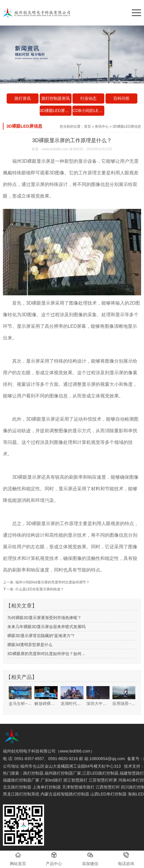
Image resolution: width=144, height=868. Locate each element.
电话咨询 (126, 859)
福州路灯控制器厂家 (63, 773)
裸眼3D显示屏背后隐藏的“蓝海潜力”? (41, 636)
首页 (88, 126)
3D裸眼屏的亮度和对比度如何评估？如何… (46, 654)
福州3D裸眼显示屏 (31, 161)
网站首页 (18, 859)
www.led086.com (55, 149)
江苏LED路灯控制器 (100, 773)
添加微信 (90, 859)
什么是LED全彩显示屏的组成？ (39, 589)
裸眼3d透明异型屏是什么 (30, 645)
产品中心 (54, 859)
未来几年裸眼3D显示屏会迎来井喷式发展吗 (46, 627)
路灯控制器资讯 (56, 98)
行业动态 (88, 98)
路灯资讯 (23, 98)
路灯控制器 (33, 773)
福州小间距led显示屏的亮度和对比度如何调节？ (52, 582)
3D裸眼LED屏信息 (56, 111)
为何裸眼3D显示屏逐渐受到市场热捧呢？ (44, 618)
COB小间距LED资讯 (88, 111)
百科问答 (121, 98)
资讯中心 (102, 126)
